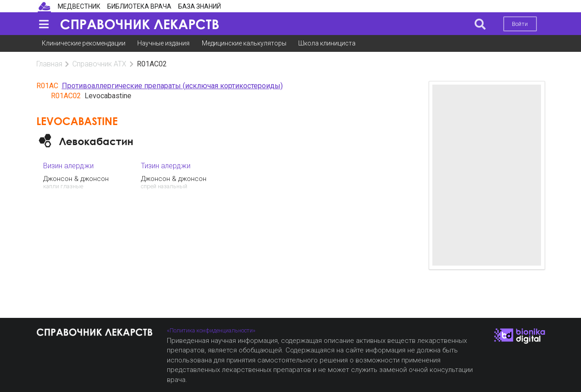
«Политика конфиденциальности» (211, 330)
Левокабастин (96, 141)
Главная (49, 64)
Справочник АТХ (99, 64)
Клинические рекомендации (84, 43)
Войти (520, 24)
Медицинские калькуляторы (244, 43)
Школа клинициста (327, 43)
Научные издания (163, 43)
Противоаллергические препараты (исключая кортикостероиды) (172, 86)
